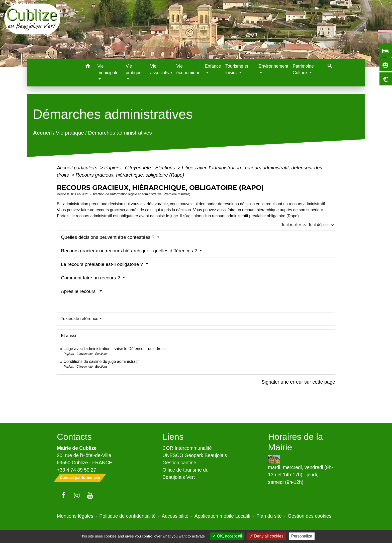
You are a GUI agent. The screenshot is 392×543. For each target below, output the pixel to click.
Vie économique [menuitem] (188, 69)
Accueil (42, 133)
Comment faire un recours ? (91, 278)
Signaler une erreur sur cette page (298, 382)
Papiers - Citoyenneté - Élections (140, 168)
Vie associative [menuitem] (161, 69)
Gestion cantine (179, 463)
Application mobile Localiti (222, 516)
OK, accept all (227, 536)
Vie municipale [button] (108, 69)
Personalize (302, 536)
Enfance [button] (213, 66)
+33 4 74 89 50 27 (77, 470)
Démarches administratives (120, 133)
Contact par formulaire (80, 477)
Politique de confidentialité (127, 516)
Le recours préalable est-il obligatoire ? (103, 264)
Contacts (74, 437)
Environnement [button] (273, 66)
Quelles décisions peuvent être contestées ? (108, 237)
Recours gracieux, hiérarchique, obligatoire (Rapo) (130, 175)
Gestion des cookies (310, 516)
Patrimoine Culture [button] (303, 69)
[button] (88, 67)
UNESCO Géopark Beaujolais (195, 455)
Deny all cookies (267, 536)
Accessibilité (175, 516)
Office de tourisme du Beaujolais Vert (185, 473)
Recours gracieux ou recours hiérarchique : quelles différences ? (130, 251)
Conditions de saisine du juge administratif (101, 361)
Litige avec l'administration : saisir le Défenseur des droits (114, 349)
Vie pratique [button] (134, 69)
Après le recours (80, 291)
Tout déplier (322, 225)
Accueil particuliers (78, 168)
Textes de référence (80, 319)
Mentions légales (75, 516)
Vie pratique (70, 133)
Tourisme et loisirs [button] (237, 69)
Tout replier (295, 225)
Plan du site (269, 516)
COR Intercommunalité (187, 448)
